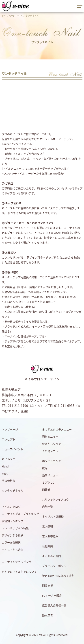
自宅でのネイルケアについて (19, 572)
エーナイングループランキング (20, 514)
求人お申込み (50, 536)
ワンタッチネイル (13, 491)
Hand (5, 466)
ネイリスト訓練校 (53, 517)
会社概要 (47, 546)
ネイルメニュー (11, 459)
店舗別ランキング (13, 521)
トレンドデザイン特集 (15, 528)
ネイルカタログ (11, 507)
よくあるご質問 (52, 556)
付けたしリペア (52, 444)
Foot (5, 474)
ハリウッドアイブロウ (55, 500)
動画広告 (47, 615)
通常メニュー (50, 437)
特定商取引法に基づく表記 (58, 576)
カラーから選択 (11, 543)
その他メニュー (52, 451)
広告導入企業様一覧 (54, 605)
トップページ (9, 16)
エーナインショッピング (17, 562)
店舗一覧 (47, 507)
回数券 (46, 490)
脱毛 (45, 468)
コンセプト (9, 439)
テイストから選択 (13, 550)
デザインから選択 (13, 535)
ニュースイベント (12, 449)
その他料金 (9, 481)
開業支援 (47, 586)
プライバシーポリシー (56, 566)
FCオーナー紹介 (52, 596)
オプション (49, 482)
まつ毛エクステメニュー (57, 430)
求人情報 (47, 526)
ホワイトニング (52, 461)
